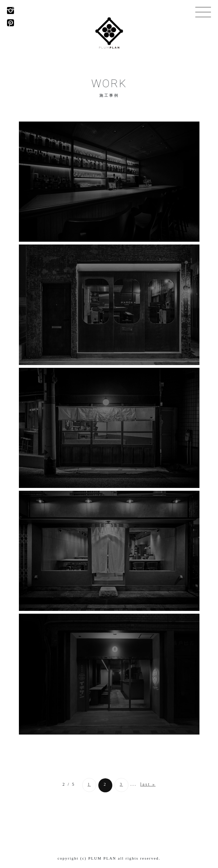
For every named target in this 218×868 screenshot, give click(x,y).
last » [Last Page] (148, 784)
